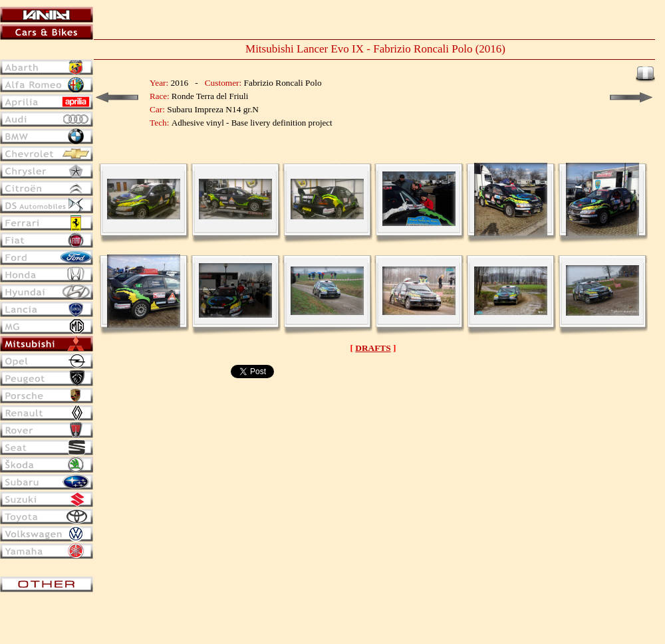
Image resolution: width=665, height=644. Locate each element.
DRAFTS (373, 348)
